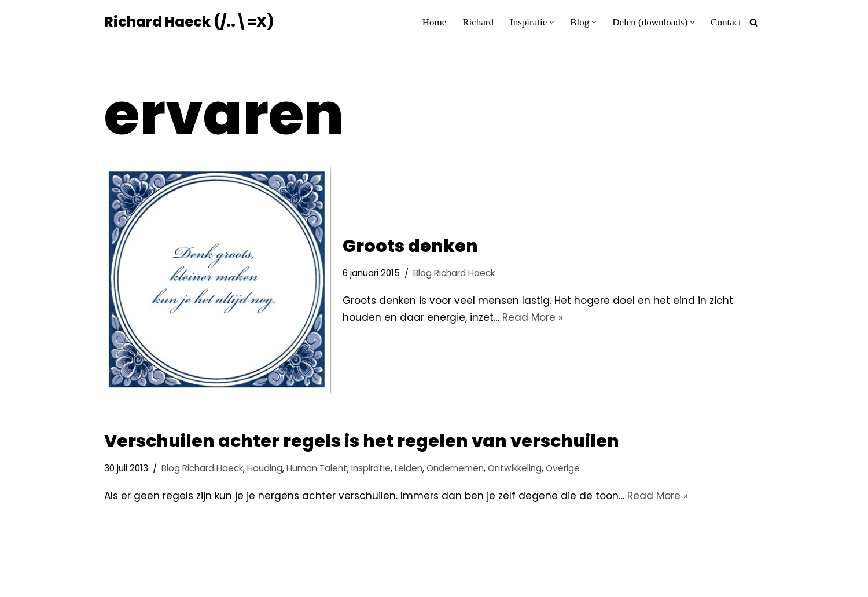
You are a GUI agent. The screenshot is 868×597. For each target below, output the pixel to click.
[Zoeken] (754, 22)
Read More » (533, 317)
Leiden (409, 468)
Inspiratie (371, 468)
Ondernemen (455, 468)
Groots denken (410, 246)
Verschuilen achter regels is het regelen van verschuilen (362, 441)
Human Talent (317, 468)
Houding (265, 468)
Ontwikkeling (515, 468)
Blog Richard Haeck (454, 273)
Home (435, 22)
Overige (563, 468)
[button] (552, 22)
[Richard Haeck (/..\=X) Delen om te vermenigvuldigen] (189, 22)
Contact (726, 22)
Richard (478, 22)
